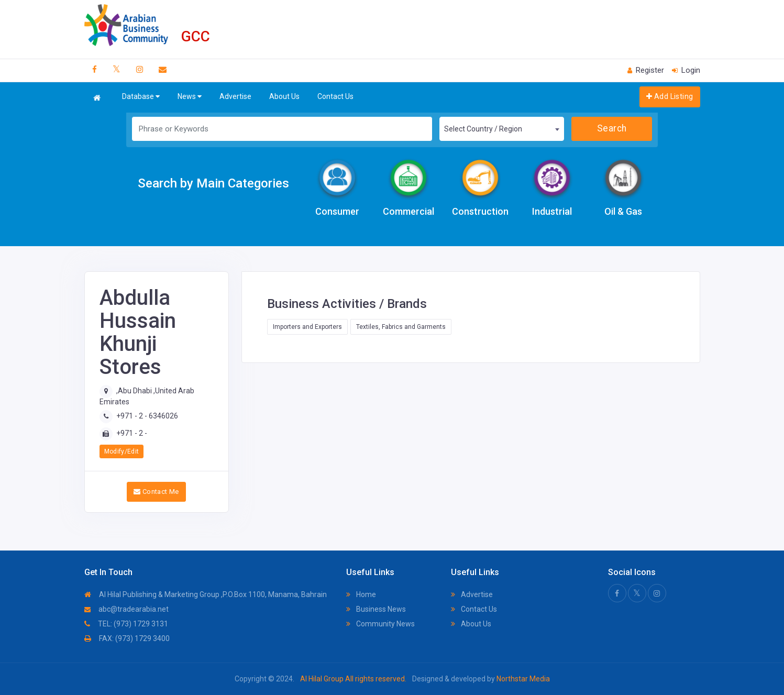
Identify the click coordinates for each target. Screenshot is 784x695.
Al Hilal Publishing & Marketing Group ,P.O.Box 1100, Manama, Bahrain (206, 594)
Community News (380, 624)
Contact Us (335, 96)
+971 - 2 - (132, 433)
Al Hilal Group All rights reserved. (353, 679)
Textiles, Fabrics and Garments (401, 327)
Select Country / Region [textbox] (483, 129)
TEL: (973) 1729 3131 (126, 624)
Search (612, 128)
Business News (376, 609)
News (190, 97)
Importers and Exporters (307, 327)
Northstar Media (522, 679)
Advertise (235, 96)
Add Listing (670, 96)
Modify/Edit (122, 451)
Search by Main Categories (213, 183)
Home (361, 594)
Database (141, 97)
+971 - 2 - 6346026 (147, 416)
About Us (284, 96)
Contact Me (156, 492)
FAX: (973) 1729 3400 (127, 638)
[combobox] (502, 129)
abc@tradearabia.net (126, 609)
